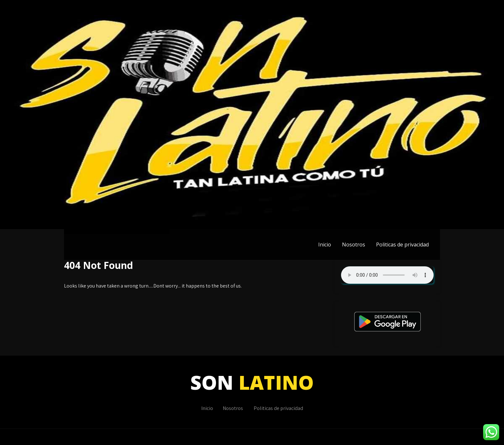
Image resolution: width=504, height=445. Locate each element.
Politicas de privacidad (402, 245)
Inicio (325, 245)
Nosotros (354, 245)
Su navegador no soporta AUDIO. (387, 275)
